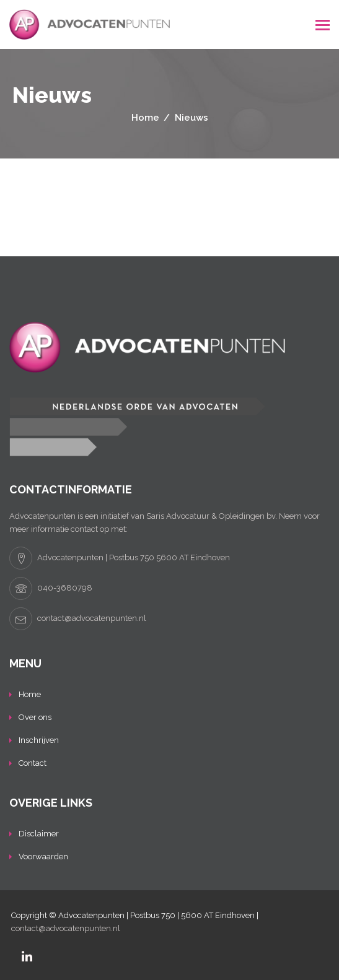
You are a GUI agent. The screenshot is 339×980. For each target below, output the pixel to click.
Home (30, 694)
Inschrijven (39, 740)
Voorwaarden (43, 856)
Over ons (35, 717)
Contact (33, 763)
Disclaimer (39, 834)
